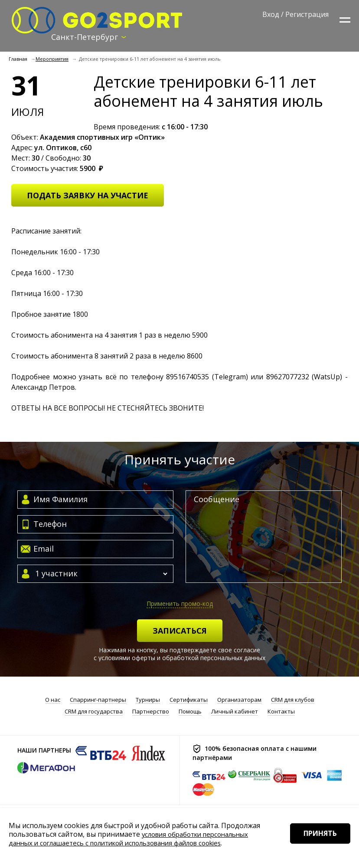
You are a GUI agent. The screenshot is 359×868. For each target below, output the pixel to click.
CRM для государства (94, 712)
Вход (271, 14)
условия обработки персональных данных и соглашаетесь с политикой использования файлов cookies (134, 838)
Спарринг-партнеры (98, 700)
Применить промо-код (180, 604)
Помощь (190, 712)
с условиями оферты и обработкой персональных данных (179, 658)
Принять (315, 846)
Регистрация (307, 14)
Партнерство (151, 712)
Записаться (180, 631)
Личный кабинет (235, 712)
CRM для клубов (293, 700)
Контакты (281, 712)
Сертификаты (189, 700)
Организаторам (239, 700)
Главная (18, 60)
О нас (53, 700)
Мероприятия (52, 60)
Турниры (148, 700)
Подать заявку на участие (88, 196)
